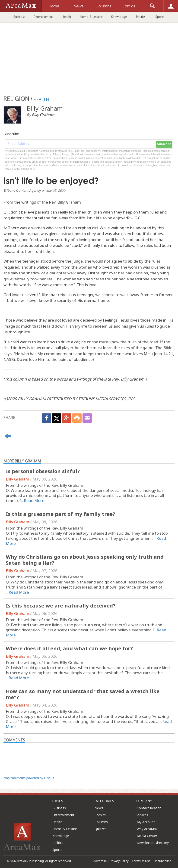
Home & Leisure (91, 17)
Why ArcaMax (147, 829)
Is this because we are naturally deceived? (61, 605)
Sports (160, 17)
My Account (146, 822)
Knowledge (119, 17)
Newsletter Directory (153, 843)
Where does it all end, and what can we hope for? (69, 648)
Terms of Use (141, 861)
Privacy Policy (119, 861)
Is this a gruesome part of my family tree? (60, 514)
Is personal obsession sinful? (43, 471)
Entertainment (43, 17)
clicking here (28, 169)
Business (19, 17)
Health (66, 17)
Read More (34, 501)
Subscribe (164, 144)
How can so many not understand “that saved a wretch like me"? (83, 694)
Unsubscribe (163, 861)
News (99, 808)
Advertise (100, 861)
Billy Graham (17, 479)
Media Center (147, 836)
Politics (141, 17)
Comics (100, 815)
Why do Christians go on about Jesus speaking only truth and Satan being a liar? (85, 560)
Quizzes (100, 829)
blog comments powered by (29, 778)
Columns (101, 822)
